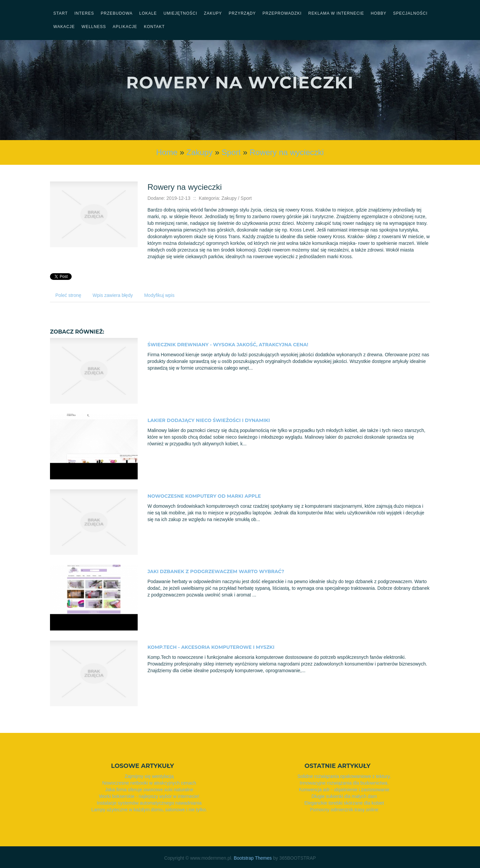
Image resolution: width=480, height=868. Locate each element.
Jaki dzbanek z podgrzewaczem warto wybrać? (216, 571)
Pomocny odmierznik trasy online (344, 810)
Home (167, 152)
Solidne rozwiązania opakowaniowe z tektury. (344, 776)
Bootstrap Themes (253, 858)
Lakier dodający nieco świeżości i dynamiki (209, 420)
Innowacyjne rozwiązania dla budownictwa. (344, 783)
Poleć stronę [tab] (68, 295)
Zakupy (199, 152)
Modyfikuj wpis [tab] (159, 295)
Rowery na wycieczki (287, 152)
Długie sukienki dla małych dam (344, 796)
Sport (231, 152)
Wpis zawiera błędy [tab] (113, 295)
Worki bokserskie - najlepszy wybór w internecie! (149, 796)
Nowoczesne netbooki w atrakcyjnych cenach (149, 783)
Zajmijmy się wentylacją (149, 776)
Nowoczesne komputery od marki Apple (204, 496)
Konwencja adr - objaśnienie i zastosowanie (344, 790)
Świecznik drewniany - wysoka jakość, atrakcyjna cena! (228, 345)
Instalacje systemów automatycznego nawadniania (149, 803)
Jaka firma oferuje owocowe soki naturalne (149, 790)
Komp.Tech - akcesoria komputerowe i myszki (211, 647)
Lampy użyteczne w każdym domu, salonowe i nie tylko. (149, 810)
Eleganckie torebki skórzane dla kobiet (344, 803)
